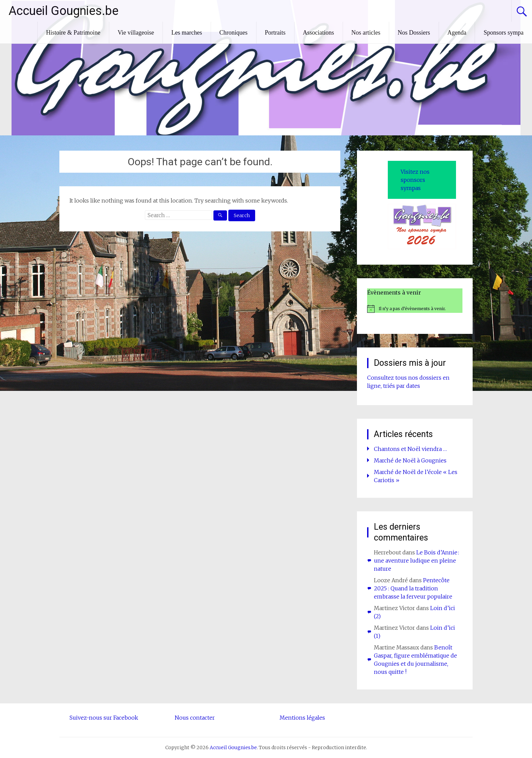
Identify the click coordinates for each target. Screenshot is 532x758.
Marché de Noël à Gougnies (410, 460)
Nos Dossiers (414, 33)
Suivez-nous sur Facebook (104, 718)
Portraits (275, 33)
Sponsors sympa (503, 33)
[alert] (415, 309)
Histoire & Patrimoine (73, 33)
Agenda (457, 33)
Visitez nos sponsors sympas (415, 180)
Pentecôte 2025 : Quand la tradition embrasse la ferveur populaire (413, 588)
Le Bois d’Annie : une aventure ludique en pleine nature (416, 561)
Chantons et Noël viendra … (410, 449)
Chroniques (234, 33)
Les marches (187, 33)
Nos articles (366, 33)
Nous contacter (195, 718)
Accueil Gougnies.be (63, 11)
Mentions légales (302, 718)
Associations (319, 33)
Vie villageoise (136, 33)
